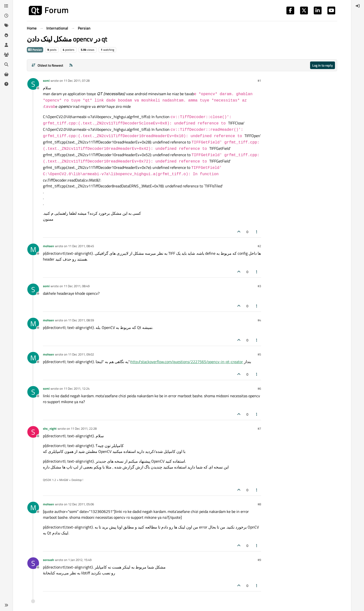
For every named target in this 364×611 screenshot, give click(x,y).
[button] (6, 605)
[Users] (6, 45)
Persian (35, 50)
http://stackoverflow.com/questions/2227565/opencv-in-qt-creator (187, 362)
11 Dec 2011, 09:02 (81, 354)
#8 (259, 504)
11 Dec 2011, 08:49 (77, 286)
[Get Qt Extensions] (6, 74)
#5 (259, 354)
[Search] (6, 64)
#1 (259, 81)
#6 (259, 388)
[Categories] (6, 6)
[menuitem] (358, 6)
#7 (259, 428)
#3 (259, 286)
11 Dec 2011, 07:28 (77, 81)
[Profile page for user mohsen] (33, 249)
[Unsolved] (6, 84)
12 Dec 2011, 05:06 (81, 504)
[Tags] (6, 25)
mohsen (48, 246)
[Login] (358, 6)
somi (46, 81)
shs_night (50, 428)
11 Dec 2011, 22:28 (84, 428)
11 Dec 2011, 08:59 (81, 320)
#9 (259, 560)
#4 (259, 320)
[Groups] (6, 55)
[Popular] (6, 35)
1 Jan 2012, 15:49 (80, 560)
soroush (48, 560)
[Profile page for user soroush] (33, 563)
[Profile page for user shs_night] (33, 432)
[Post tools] (257, 232)
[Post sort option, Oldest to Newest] (47, 65)
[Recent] (6, 16)
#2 (259, 246)
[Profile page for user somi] (33, 84)
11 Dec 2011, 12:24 (77, 388)
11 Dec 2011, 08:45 (81, 246)
